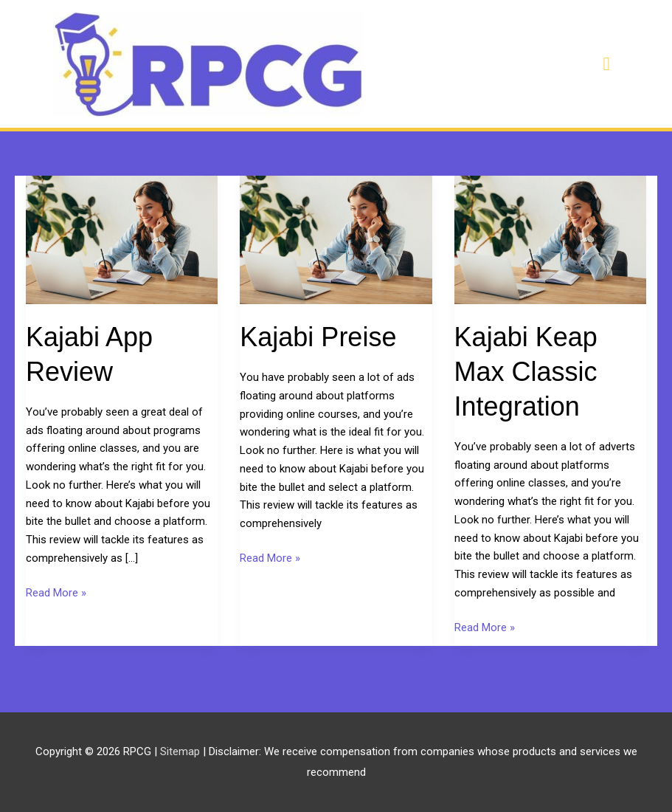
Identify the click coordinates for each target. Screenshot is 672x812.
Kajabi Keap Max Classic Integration (526, 372)
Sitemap (181, 751)
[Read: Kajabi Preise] (336, 239)
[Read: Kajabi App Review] (122, 239)
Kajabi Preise (318, 337)
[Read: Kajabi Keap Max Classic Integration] (550, 239)
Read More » (56, 593)
